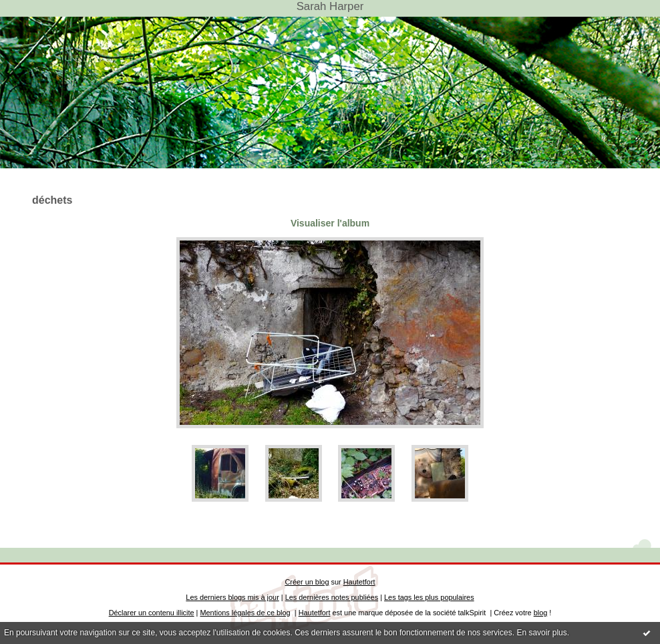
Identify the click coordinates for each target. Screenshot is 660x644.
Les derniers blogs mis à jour (232, 597)
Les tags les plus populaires (429, 597)
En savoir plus (541, 633)
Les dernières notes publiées (332, 597)
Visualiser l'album (330, 223)
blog (541, 613)
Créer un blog (307, 582)
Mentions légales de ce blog (245, 613)
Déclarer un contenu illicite (152, 613)
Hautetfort (359, 582)
